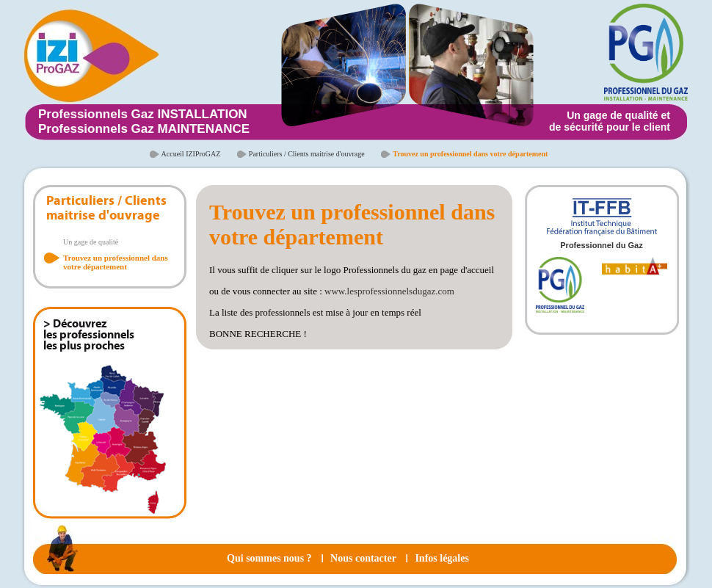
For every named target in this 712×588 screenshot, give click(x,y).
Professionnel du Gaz (601, 245)
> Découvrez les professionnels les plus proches (89, 335)
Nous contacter (363, 558)
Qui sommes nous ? (269, 558)
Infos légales (442, 558)
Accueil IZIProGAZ (191, 154)
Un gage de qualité (91, 242)
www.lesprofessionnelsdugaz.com (389, 291)
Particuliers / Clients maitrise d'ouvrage (307, 154)
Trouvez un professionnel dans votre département (116, 262)
